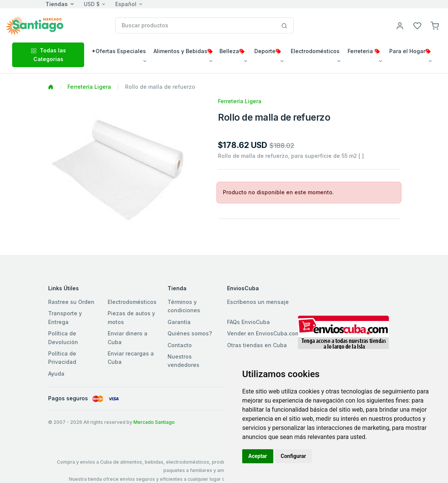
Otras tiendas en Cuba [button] (257, 345)
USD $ (92, 4)
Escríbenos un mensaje (258, 302)
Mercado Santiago (154, 422)
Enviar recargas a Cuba (131, 358)
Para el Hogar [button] (410, 51)
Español (126, 4)
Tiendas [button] (57, 4)
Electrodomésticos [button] (315, 51)
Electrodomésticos (132, 302)
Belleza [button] (232, 51)
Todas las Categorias (48, 54)
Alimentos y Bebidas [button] (183, 51)
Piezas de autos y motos (131, 317)
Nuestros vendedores (183, 361)
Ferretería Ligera (89, 87)
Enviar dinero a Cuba (128, 337)
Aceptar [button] (258, 456)
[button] (435, 25)
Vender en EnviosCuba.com (263, 333)
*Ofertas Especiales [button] (119, 51)
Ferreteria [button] (364, 51)
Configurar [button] (294, 456)
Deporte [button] (268, 51)
